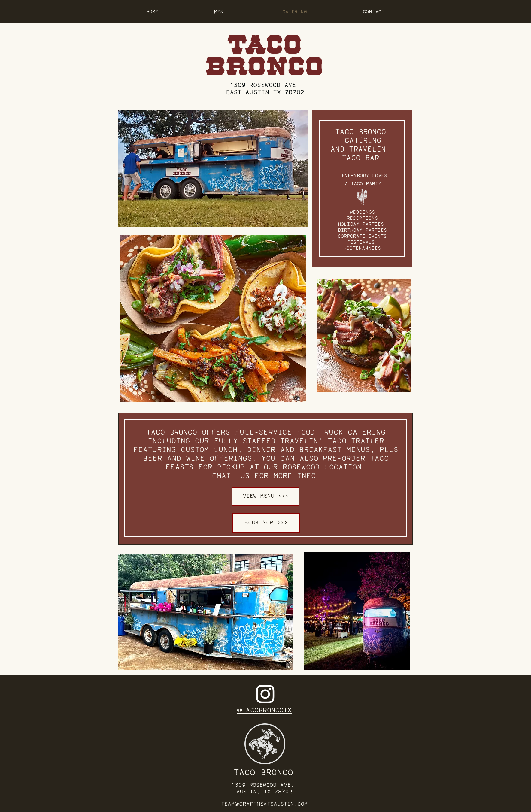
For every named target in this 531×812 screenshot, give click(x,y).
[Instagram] (265, 694)
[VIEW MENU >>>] (265, 497)
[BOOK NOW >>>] (266, 523)
